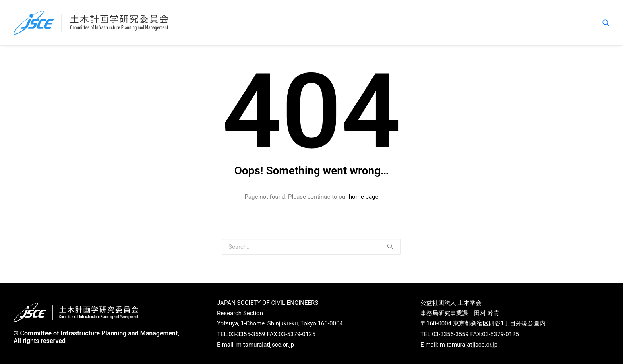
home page (364, 197)
